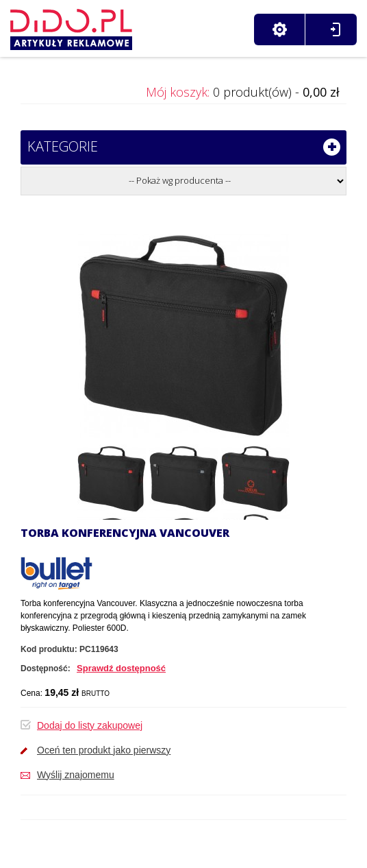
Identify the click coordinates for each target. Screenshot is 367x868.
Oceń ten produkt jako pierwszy (104, 750)
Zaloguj (335, 29)
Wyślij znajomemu (76, 775)
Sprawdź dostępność (121, 668)
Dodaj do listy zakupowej (90, 725)
